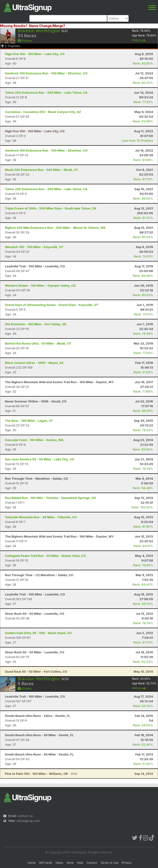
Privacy (127, 863)
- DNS (41, 774)
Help (80, 863)
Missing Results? (14, 26)
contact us (25, 816)
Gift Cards (46, 863)
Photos (25, 40)
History (139, 40)
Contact (92, 863)
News (59, 863)
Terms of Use (109, 863)
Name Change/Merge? (47, 26)
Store (70, 863)
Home (32, 863)
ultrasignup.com (28, 821)
